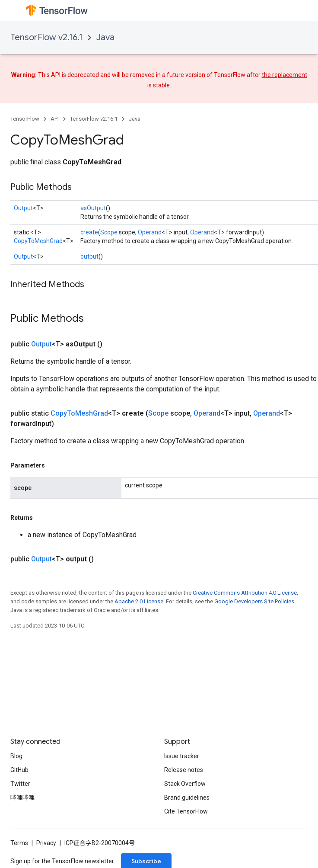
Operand (150, 232)
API (55, 119)
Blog (16, 756)
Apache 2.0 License (139, 601)
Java (105, 37)
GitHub (19, 770)
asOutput (93, 208)
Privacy (46, 843)
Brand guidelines (187, 798)
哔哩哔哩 (22, 798)
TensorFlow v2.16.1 (46, 37)
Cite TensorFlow (186, 811)
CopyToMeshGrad (38, 241)
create (89, 232)
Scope (109, 232)
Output (23, 208)
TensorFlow (25, 119)
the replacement (285, 75)
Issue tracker (182, 756)
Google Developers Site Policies (254, 601)
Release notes (184, 770)
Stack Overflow (185, 784)
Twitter (20, 784)
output (89, 256)
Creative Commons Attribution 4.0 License (245, 593)
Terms (19, 843)
